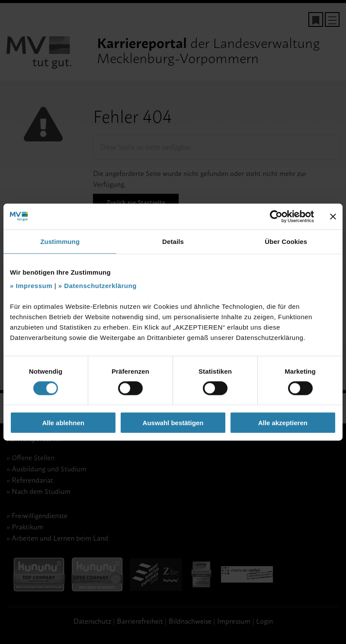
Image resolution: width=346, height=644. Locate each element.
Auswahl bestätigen (173, 423)
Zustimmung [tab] (60, 241)
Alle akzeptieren (283, 423)
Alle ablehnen (63, 423)
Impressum (34, 286)
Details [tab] (173, 241)
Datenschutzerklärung (100, 286)
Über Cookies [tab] (286, 241)
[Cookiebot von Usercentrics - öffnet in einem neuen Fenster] (276, 216)
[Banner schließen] (333, 216)
